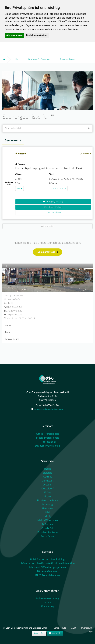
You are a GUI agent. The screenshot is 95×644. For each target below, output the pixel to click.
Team (7, 332)
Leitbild (48, 603)
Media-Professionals (48, 438)
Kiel (17, 59)
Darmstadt (48, 481)
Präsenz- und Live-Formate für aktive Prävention (48, 563)
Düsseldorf (48, 489)
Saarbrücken (48, 536)
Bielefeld (48, 473)
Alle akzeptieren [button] (14, 35)
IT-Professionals (48, 442)
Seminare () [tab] (13, 141)
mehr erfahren (53, 212)
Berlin (48, 469)
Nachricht (55, 633)
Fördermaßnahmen (48, 571)
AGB (74, 628)
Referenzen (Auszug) (48, 599)
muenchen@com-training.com (49, 409)
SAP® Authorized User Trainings (48, 559)
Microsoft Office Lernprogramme (48, 567)
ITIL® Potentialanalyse (48, 575)
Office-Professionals (48, 434)
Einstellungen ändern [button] (37, 35)
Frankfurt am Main (48, 501)
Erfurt (48, 493)
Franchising (48, 607)
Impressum (87, 628)
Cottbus (48, 477)
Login (90, 632)
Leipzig (48, 516)
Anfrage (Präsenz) (53, 202)
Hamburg (48, 505)
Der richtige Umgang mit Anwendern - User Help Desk (49, 168)
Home (8, 325)
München (48, 524)
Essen (48, 497)
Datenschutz (60, 628)
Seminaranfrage (48, 252)
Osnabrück (48, 528)
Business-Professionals (39, 59)
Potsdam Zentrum (48, 532)
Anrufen (39, 633)
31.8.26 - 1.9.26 (58, 188)
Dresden (48, 485)
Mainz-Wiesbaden (48, 520)
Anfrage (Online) (53, 207)
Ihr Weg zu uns (12, 339)
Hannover (48, 508)
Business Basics (68, 59)
